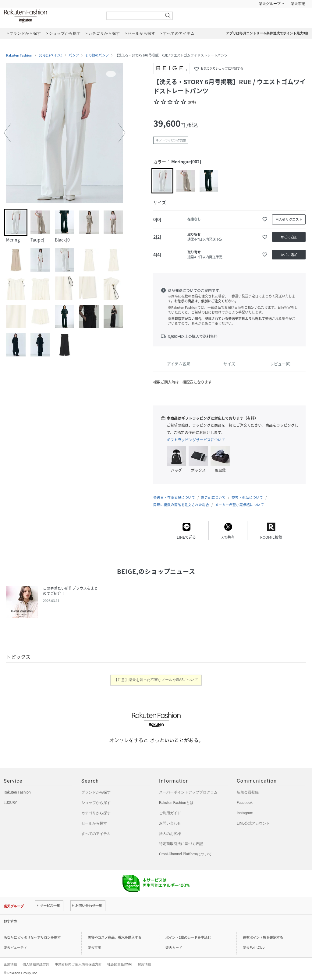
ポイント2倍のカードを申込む (188, 938)
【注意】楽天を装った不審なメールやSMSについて (156, 680)
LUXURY (10, 803)
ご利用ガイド (170, 813)
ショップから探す (96, 803)
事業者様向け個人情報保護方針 (78, 964)
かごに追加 (289, 237)
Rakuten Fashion (51, 16)
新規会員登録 (248, 792)
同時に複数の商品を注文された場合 (181, 505)
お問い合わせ (170, 823)
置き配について (213, 497)
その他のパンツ (97, 55)
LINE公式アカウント (253, 823)
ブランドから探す (96, 792)
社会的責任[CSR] (120, 964)
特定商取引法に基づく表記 (181, 844)
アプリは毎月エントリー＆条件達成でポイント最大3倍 (267, 33)
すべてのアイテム (96, 834)
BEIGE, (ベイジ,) (50, 55)
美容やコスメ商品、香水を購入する (115, 938)
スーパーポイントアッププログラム (188, 792)
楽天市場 (298, 4)
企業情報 (10, 964)
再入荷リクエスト (289, 219)
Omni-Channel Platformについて (185, 854)
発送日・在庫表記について (174, 497)
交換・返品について (247, 497)
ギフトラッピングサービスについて (196, 440)
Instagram (245, 813)
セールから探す (94, 823)
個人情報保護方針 (36, 964)
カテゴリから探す (96, 813)
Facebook (245, 803)
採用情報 (144, 964)
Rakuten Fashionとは (176, 803)
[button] (7, 133)
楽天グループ (270, 4)
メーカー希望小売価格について (239, 505)
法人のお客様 (170, 834)
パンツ (74, 55)
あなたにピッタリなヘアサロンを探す (32, 938)
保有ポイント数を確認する (263, 938)
